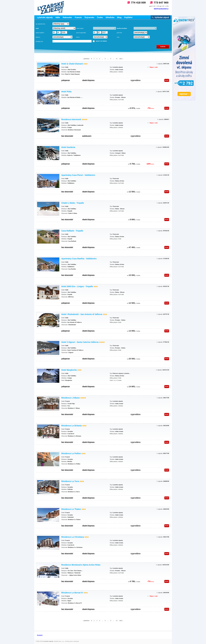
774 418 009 (138, 3)
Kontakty (40, 635)
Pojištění (128, 17)
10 (117, 59)
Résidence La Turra (70, 481)
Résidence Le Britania (72, 426)
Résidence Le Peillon (71, 453)
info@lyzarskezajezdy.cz (161, 9)
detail (167, 80)
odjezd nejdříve (40, 33)
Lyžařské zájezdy (45, 17)
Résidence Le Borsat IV (72, 593)
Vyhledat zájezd (162, 17)
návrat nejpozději (81, 33)
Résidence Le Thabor (71, 509)
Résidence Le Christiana (73, 537)
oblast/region (80, 28)
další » (121, 59)
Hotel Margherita (69, 370)
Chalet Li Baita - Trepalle (73, 203)
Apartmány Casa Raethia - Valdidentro (79, 259)
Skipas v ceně (154, 67)
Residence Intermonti (71, 119)
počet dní (119, 33)
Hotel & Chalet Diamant (72, 64)
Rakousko (67, 17)
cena (118, 37)
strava (78, 37)
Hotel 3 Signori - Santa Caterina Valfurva (80, 342)
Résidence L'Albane (71, 398)
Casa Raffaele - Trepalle (72, 231)
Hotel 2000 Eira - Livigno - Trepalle (77, 286)
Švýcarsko (89, 17)
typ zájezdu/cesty (40, 24)
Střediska (110, 17)
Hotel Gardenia (68, 147)
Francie (78, 17)
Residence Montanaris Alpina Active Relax (81, 565)
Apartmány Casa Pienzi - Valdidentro (78, 175)
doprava (38, 37)
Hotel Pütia (66, 92)
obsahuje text (39, 41)
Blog (119, 17)
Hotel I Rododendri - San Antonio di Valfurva (82, 314)
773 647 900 (161, 3)
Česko (100, 17)
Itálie (58, 17)
